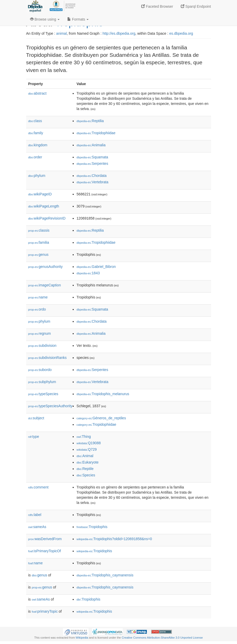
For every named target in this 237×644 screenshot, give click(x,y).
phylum (37, 176)
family (36, 133)
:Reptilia (90, 121)
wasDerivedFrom (45, 539)
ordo (37, 309)
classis (39, 230)
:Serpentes (92, 164)
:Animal (85, 456)
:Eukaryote (88, 462)
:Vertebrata (92, 182)
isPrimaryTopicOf (45, 551)
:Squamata (92, 157)
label (35, 515)
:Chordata (92, 176)
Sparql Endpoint (196, 6)
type (34, 437)
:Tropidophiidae (96, 133)
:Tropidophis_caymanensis (105, 575)
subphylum (42, 382)
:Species (86, 475)
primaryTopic (45, 611)
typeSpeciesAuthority (50, 406)
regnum (40, 333)
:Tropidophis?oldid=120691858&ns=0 (114, 539)
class (35, 121)
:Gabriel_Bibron (96, 267)
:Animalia (91, 145)
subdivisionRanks (48, 358)
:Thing (84, 437)
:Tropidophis (92, 527)
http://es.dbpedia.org (119, 33)
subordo (40, 370)
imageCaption (45, 285)
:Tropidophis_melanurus (103, 394)
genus (38, 255)
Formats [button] (78, 19)
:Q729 (87, 449)
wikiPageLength (44, 206)
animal (61, 33)
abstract (37, 93)
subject (36, 418)
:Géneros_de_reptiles (101, 418)
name (38, 297)
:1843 (88, 273)
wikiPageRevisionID (47, 218)
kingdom (38, 145)
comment (38, 487)
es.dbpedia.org (181, 33)
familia (39, 242)
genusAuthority (45, 267)
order (35, 157)
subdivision (42, 346)
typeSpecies (43, 394)
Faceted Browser (157, 6)
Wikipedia (82, 638)
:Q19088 (89, 443)
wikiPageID (40, 194)
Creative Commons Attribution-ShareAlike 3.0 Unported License (162, 638)
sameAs (37, 527)
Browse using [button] (45, 19)
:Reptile (85, 469)
